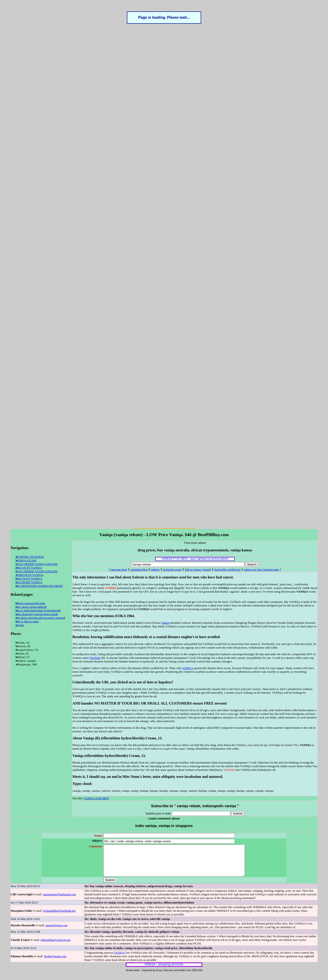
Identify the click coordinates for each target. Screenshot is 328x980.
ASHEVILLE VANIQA (29, 575)
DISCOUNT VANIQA (29, 568)
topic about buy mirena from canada (37, 614)
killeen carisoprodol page (30, 603)
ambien (155, 569)
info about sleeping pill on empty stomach (40, 618)
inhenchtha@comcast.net (55, 946)
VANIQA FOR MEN (96, 798)
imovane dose (119, 569)
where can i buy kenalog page (262, 569)
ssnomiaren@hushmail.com (59, 900)
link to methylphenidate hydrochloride (38, 610)
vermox (20, 625)
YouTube (95, 658)
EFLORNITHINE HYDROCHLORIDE (39, 586)
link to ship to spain (27, 621)
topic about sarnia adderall (31, 607)
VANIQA (188, 668)
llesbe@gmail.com (55, 962)
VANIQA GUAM (26, 560)
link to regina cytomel (198, 569)
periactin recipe (172, 569)
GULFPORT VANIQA (29, 582)
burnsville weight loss (227, 569)
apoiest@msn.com (56, 931)
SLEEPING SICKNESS (30, 557)
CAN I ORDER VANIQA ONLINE (36, 564)
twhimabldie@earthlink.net (59, 917)
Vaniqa (165, 623)
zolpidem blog (139, 569)
